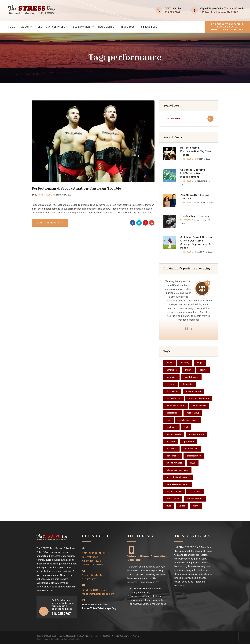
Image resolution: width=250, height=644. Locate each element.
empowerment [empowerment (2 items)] (199, 406)
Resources (128, 27)
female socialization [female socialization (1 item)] (188, 420)
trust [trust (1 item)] (169, 506)
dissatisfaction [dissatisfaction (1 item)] (174, 398)
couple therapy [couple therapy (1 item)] (191, 377)
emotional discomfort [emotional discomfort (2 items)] (199, 398)
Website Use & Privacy (121, 636)
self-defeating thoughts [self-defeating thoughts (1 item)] (178, 484)
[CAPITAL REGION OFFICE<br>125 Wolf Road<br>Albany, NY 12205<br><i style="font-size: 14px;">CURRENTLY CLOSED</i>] (83, 548)
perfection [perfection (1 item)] (171, 449)
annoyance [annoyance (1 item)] (172, 370)
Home (11, 27)
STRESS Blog (150, 27)
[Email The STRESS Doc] (83, 585)
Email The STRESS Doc (94, 590)
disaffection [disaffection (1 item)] (172, 391)
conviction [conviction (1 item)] (171, 377)
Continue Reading (50, 223)
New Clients (106, 27)
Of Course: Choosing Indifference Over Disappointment (193, 173)
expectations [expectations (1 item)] (173, 413)
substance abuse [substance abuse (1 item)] (195, 499)
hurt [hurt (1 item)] (186, 427)
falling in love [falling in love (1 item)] (193, 413)
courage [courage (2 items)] (170, 384)
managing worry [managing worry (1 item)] (197, 434)
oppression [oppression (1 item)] (188, 441)
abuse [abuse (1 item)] (169, 363)
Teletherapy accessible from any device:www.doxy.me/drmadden (227, 27)
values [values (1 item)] (182, 506)
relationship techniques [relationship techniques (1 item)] (177, 470)
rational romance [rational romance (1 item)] (174, 463)
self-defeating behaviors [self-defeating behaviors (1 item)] (178, 477)
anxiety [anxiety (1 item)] (188, 370)
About (26, 27)
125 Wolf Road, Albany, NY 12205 (219, 12)
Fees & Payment (82, 27)
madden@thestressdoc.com (98, 594)
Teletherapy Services (51, 27)
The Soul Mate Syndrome (195, 216)
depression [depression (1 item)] (188, 384)
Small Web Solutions (72, 639)
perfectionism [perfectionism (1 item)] (191, 449)
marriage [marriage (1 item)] (171, 441)
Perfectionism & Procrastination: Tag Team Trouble (76, 189)
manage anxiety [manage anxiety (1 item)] (174, 434)
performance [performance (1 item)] (173, 456)
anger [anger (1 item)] (200, 363)
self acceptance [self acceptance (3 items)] (174, 492)
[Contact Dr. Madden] (83, 571)
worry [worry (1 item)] (196, 506)
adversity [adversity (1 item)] (185, 363)
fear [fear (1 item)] (168, 420)
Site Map (106, 636)
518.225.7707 (172, 12)
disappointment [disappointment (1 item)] (194, 391)
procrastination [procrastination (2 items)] (194, 456)
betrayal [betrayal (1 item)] (203, 370)
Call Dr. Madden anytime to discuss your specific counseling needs (62, 605)
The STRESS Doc (46, 195)
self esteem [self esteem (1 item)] (195, 492)
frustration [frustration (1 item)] (171, 427)
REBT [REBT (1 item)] (193, 463)
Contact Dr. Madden (93, 575)
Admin (135, 636)
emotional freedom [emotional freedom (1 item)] (175, 406)
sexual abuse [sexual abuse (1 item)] (173, 499)
